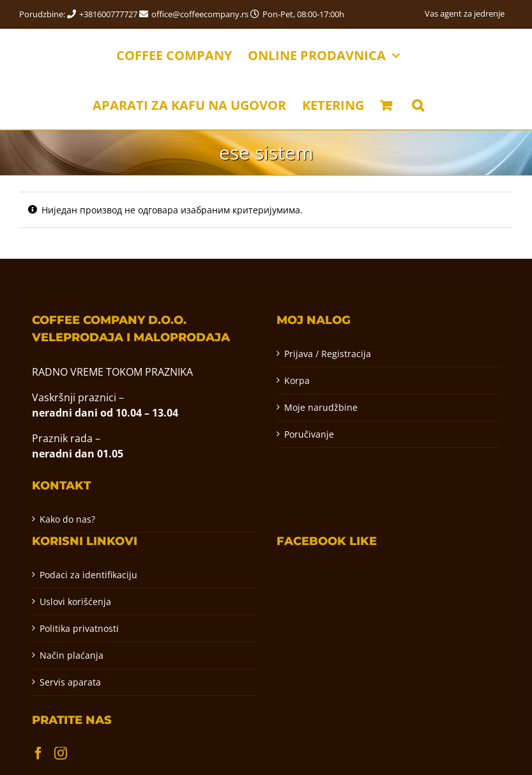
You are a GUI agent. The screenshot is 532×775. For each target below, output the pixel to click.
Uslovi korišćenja (75, 602)
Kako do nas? (67, 519)
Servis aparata (70, 682)
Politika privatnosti (79, 628)
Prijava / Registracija (328, 354)
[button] (418, 104)
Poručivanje (309, 434)
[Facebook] (38, 753)
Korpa (297, 380)
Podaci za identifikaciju (88, 575)
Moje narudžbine (321, 407)
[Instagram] (61, 753)
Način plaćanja (72, 655)
